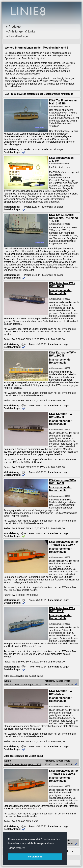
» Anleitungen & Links (21, 31)
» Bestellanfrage (17, 36)
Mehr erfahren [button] (17, 848)
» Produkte (13, 27)
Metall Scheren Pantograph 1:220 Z (23, 685)
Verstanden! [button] (35, 857)
